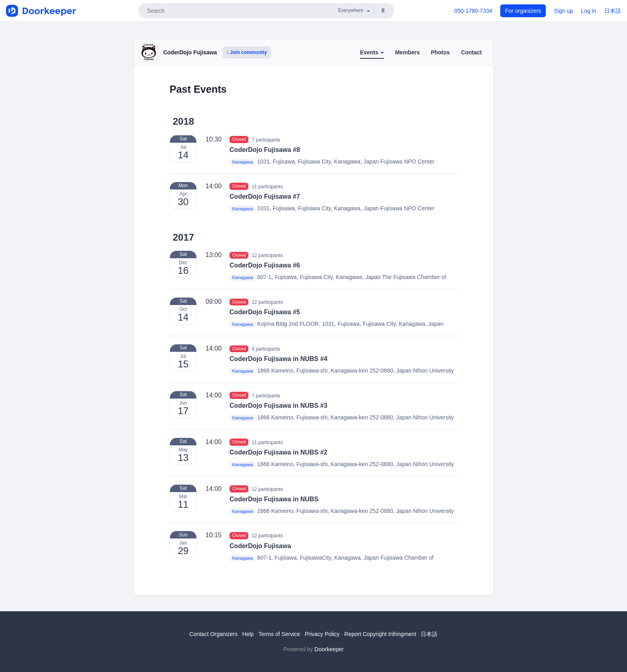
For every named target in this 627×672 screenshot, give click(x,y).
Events (372, 52)
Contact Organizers (214, 634)
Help (248, 634)
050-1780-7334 (473, 11)
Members (407, 52)
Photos (440, 52)
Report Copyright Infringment (380, 634)
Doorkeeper (329, 649)
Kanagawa (243, 162)
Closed (239, 140)
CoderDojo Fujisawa (190, 52)
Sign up (563, 11)
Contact (471, 52)
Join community (247, 52)
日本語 (613, 11)
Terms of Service (279, 634)
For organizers (523, 11)
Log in (589, 11)
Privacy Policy (322, 634)
